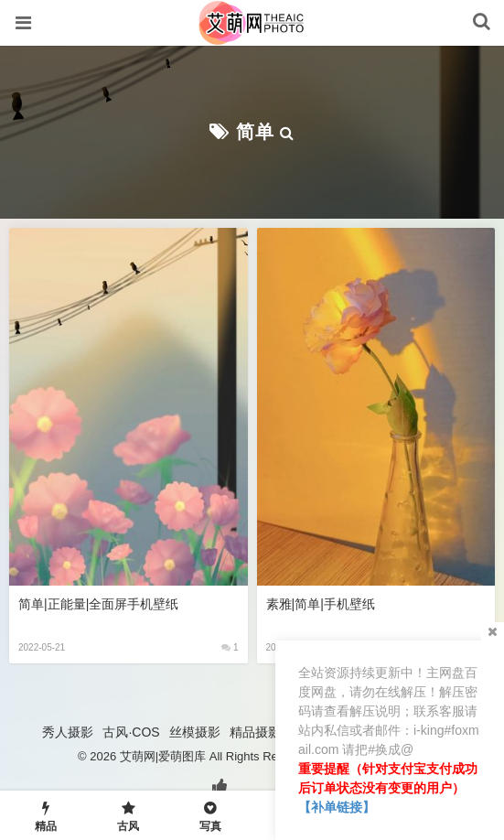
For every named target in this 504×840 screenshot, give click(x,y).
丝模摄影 (195, 732)
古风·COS (131, 732)
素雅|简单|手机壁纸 (321, 604)
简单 (255, 132)
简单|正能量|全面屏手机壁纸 (98, 604)
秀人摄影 (68, 732)
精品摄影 (255, 732)
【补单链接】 (337, 807)
